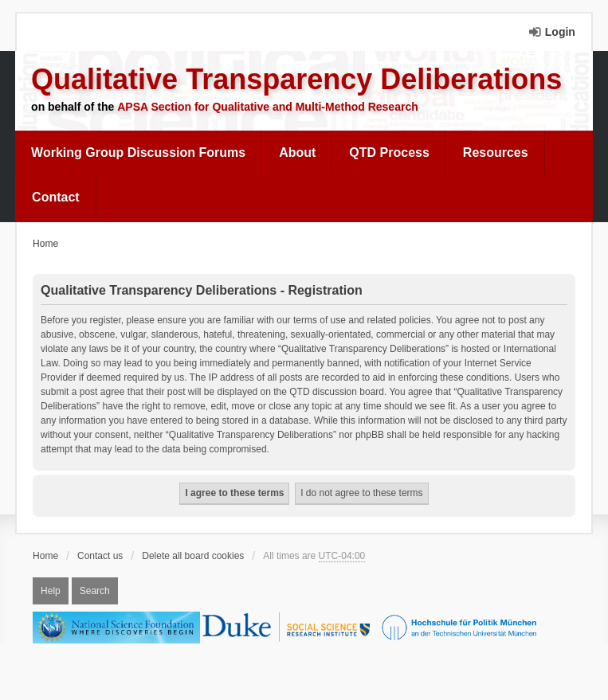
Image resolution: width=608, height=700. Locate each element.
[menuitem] (139, 153)
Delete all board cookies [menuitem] (193, 556)
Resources (496, 153)
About (297, 153)
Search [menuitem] (95, 591)
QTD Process (389, 153)
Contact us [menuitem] (100, 556)
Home (45, 556)
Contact (56, 197)
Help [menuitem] (51, 591)
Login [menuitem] (560, 32)
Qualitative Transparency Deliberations (296, 79)
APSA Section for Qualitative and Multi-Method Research (268, 107)
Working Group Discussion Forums (138, 153)
